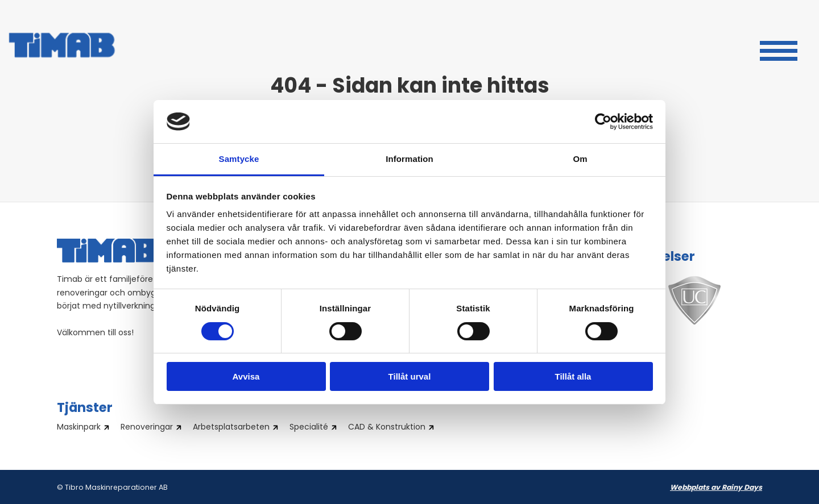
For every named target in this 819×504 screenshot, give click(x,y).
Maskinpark (79, 428)
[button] (779, 49)
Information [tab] (409, 159)
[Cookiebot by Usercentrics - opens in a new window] (603, 122)
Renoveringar (147, 428)
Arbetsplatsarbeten (231, 428)
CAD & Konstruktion (387, 428)
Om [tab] (580, 159)
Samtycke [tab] (239, 159)
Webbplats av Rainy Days (716, 488)
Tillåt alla (573, 376)
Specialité (309, 428)
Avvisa (246, 376)
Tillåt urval (410, 376)
